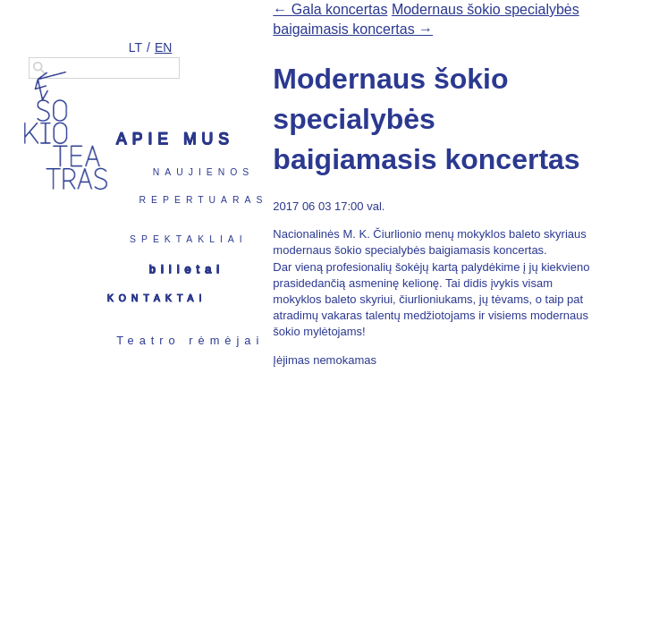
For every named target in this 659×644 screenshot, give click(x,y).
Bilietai (187, 269)
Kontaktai (157, 298)
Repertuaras (204, 200)
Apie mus (175, 139)
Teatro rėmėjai (190, 340)
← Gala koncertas (330, 9)
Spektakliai (189, 239)
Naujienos (203, 172)
